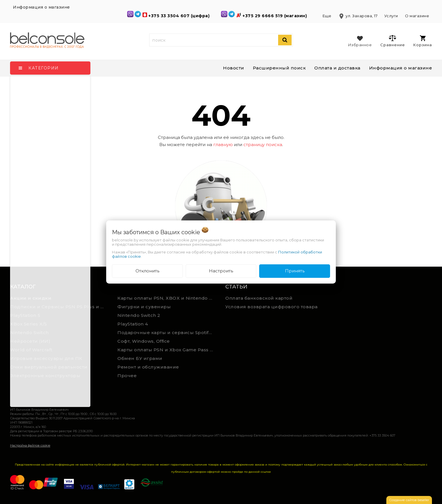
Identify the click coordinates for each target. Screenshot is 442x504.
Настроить (221, 271)
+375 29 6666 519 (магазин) (275, 16)
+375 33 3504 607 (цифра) (180, 16)
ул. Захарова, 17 (358, 16)
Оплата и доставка (337, 68)
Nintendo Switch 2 (139, 315)
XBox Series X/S (29, 324)
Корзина (423, 41)
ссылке (266, 472)
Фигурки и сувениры (144, 307)
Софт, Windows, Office (144, 341)
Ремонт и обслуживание (148, 367)
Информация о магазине (401, 68)
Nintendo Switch (29, 333)
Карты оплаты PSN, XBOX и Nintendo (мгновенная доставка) (167, 298)
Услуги (391, 16)
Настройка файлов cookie (30, 445)
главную (223, 145)
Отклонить (147, 271)
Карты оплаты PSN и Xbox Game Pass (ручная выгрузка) (167, 350)
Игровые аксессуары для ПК (46, 358)
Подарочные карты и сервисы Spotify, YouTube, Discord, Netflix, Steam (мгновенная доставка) (167, 333)
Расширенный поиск (279, 68)
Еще (327, 16)
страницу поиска (263, 145)
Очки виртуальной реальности (49, 367)
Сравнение (392, 41)
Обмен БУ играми (140, 358)
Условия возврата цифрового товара (272, 307)
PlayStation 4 (133, 324)
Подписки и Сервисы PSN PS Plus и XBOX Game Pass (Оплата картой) (60, 307)
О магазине (417, 16)
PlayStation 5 (25, 315)
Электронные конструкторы (45, 376)
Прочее (127, 376)
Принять (295, 271)
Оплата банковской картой (259, 298)
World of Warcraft (31, 350)
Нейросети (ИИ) (30, 341)
